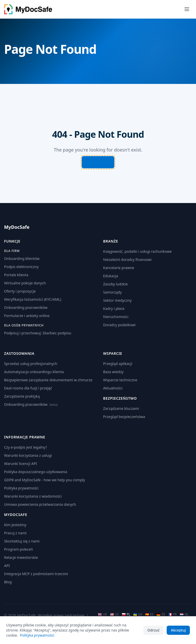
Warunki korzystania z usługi (28, 455)
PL (126, 614)
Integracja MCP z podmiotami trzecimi (36, 574)
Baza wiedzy (113, 372)
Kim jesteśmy (15, 525)
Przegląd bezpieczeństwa (124, 417)
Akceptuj (178, 630)
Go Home (98, 162)
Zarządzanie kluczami (121, 408)
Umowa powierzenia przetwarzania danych (40, 504)
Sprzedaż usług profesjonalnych (31, 364)
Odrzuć (154, 630)
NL (184, 614)
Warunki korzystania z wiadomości (33, 496)
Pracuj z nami (15, 533)
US (114, 614)
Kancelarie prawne (119, 268)
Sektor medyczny (117, 300)
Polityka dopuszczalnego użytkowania (36, 472)
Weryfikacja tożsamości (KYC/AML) (33, 299)
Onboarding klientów (22, 258)
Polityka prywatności (21, 488)
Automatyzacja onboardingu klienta (34, 372)
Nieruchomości (116, 317)
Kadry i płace (114, 308)
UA (138, 614)
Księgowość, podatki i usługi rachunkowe (137, 251)
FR (173, 614)
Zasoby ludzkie (115, 284)
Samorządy (112, 292)
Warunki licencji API (21, 464)
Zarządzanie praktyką (22, 396)
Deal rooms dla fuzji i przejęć (28, 388)
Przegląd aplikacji (118, 364)
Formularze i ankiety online (27, 316)
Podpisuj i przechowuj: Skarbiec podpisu (38, 333)
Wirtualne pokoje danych (25, 283)
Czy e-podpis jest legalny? (26, 447)
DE (161, 614)
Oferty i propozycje (20, 291)
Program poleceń (19, 549)
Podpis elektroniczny (21, 267)
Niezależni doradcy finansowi (127, 260)
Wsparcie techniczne (120, 380)
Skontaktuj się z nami (22, 541)
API (7, 566)
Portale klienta (16, 275)
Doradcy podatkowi (119, 325)
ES (149, 614)
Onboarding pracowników (26, 307)
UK (102, 614)
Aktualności (113, 388)
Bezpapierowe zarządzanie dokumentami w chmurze (48, 380)
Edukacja (111, 276)
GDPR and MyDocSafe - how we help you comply (45, 480)
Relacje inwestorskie (21, 557)
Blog (8, 582)
